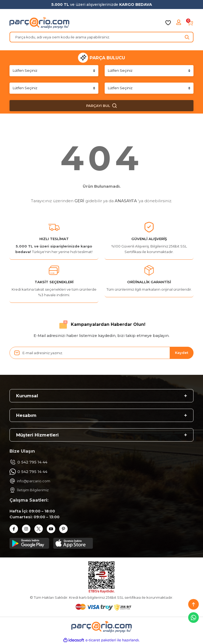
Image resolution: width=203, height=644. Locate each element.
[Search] (101, 37)
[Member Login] (179, 23)
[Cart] (190, 23)
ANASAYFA (126, 201)
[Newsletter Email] (101, 353)
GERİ (79, 201)
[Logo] (39, 23)
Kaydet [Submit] (182, 353)
